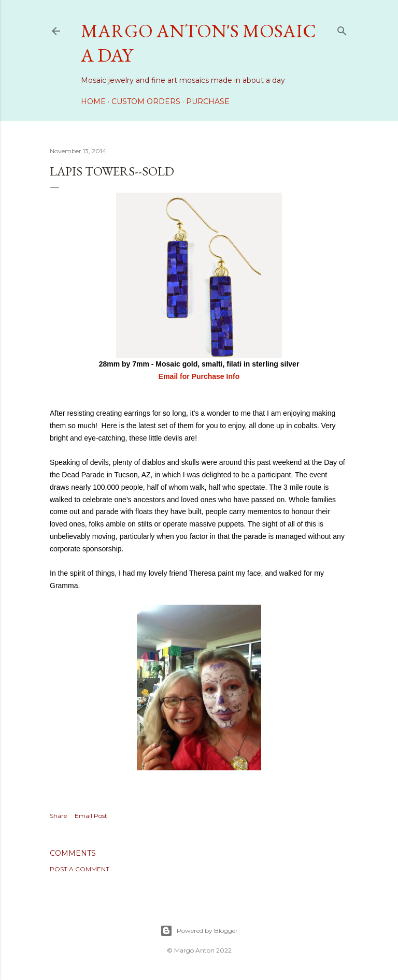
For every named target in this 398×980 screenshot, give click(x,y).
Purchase (208, 101)
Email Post (91, 816)
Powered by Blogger (199, 931)
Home (93, 101)
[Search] (342, 29)
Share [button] (58, 816)
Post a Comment (80, 869)
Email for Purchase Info (199, 376)
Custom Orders (146, 101)
